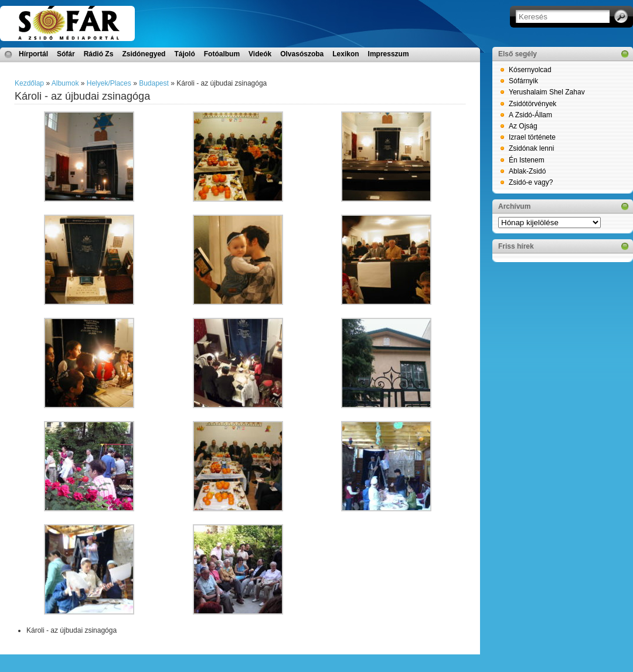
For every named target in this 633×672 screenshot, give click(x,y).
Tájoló (184, 54)
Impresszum (389, 54)
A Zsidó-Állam (530, 115)
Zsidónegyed (144, 54)
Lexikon (346, 54)
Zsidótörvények (532, 104)
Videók (260, 54)
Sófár (66, 54)
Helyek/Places (109, 83)
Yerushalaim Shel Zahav (547, 92)
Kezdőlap (29, 83)
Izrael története (532, 137)
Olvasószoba (302, 54)
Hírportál (33, 54)
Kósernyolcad (530, 70)
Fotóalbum (222, 54)
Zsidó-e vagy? (531, 182)
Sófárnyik (523, 81)
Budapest (154, 83)
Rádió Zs (99, 54)
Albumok (65, 83)
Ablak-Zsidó (527, 171)
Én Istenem (527, 160)
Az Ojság (523, 126)
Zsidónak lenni (531, 148)
